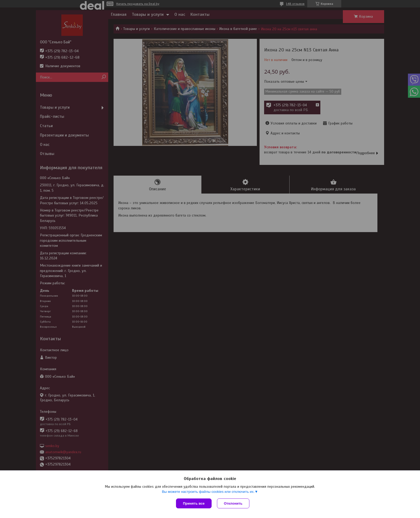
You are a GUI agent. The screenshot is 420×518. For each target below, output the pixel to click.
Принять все (194, 503)
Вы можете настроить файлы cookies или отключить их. (208, 492)
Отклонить (233, 503)
